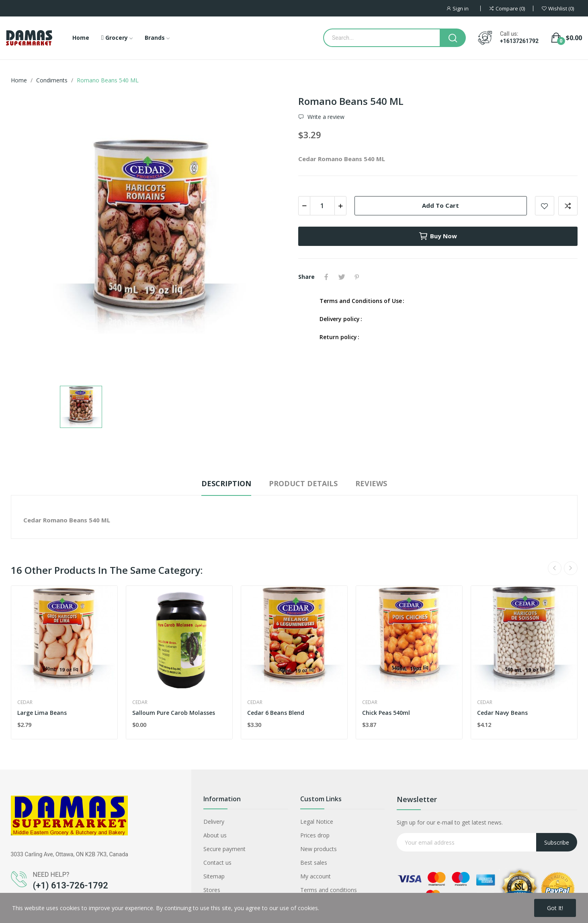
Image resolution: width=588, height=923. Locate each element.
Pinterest (357, 277)
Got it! (555, 908)
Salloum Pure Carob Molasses (174, 713)
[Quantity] (322, 206)
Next (571, 568)
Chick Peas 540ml (386, 713)
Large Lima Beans (42, 713)
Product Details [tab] (303, 483)
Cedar (25, 702)
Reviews (371, 483)
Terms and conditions (329, 890)
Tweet (342, 277)
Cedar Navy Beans (502, 713)
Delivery (214, 822)
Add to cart (440, 205)
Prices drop (315, 835)
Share (326, 277)
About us (215, 835)
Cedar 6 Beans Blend (276, 713)
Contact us (217, 863)
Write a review (325, 117)
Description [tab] (226, 483)
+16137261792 (519, 41)
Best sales (314, 863)
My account (316, 876)
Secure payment (224, 849)
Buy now (438, 236)
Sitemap (214, 876)
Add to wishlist (545, 206)
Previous (555, 568)
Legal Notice (317, 822)
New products (319, 849)
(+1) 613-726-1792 (71, 885)
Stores (212, 890)
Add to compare (568, 206)
